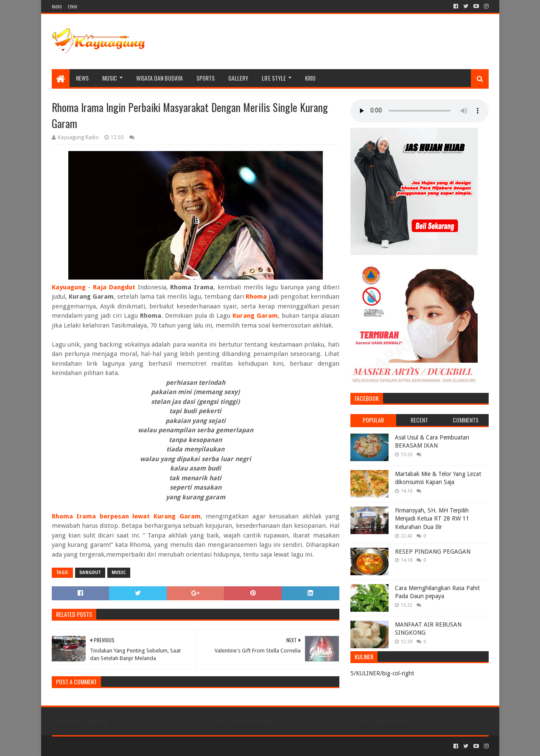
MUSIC (110, 78)
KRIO (310, 78)
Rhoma (256, 297)
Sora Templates (99, 746)
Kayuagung (69, 287)
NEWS (82, 78)
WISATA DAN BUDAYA (159, 78)
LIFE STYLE (274, 78)
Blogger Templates (148, 746)
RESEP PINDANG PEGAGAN (433, 552)
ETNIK (73, 7)
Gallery (238, 78)
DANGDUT (90, 573)
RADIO (57, 7)
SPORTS (206, 78)
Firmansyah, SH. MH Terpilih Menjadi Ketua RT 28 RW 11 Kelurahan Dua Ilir (432, 519)
